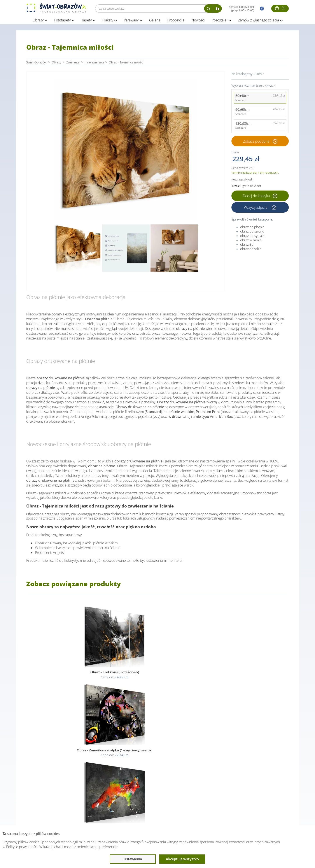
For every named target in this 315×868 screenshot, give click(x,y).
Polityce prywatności (22, 847)
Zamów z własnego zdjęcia (258, 21)
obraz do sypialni (253, 237)
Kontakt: (241, 9)
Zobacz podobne (256, 142)
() (280, 8)
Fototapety (62, 21)
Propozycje (176, 21)
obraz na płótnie (252, 228)
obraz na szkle (251, 250)
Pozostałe (220, 21)
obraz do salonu (252, 232)
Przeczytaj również (134, 816)
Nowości (198, 21)
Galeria (155, 21)
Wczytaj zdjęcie (256, 208)
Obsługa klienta (41, 816)
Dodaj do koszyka (260, 197)
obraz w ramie (251, 241)
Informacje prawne (86, 816)
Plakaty (108, 21)
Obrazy (38, 21)
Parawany (131, 21)
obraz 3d (247, 245)
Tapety (87, 21)
